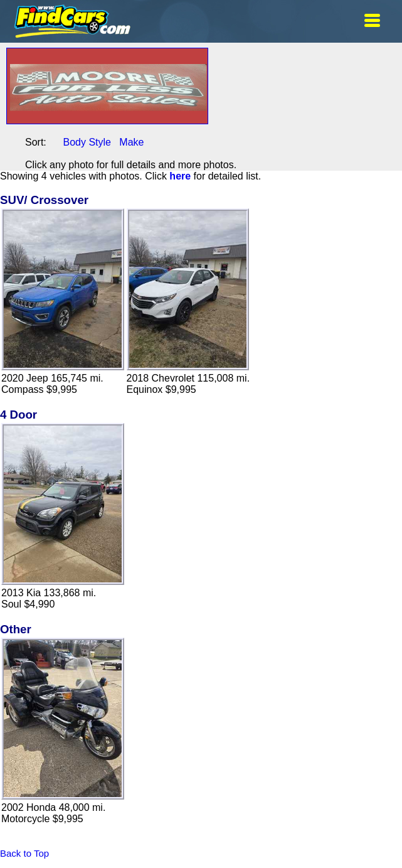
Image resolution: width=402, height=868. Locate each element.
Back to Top (24, 853)
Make (131, 142)
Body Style (87, 142)
